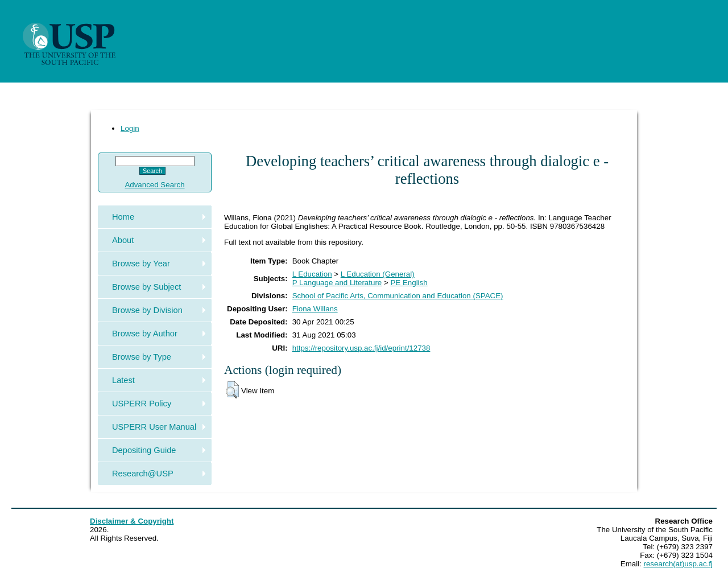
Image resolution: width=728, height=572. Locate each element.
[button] (232, 390)
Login (130, 128)
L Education (312, 274)
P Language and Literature (337, 283)
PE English (409, 283)
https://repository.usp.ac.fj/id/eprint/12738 (361, 348)
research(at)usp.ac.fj (678, 564)
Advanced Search (154, 185)
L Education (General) (378, 274)
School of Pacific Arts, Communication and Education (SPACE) (398, 296)
